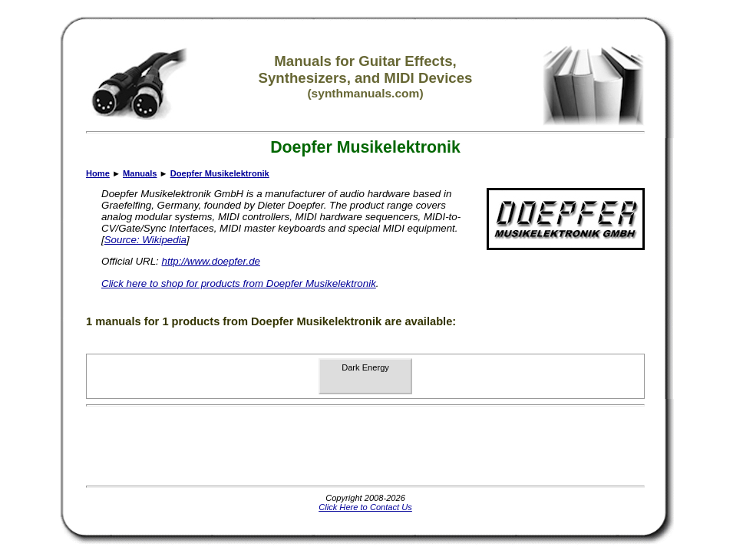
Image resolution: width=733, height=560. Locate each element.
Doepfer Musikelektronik (220, 173)
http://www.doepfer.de (211, 261)
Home (98, 173)
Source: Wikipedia (145, 240)
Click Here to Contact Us (365, 507)
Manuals (140, 173)
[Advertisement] (365, 446)
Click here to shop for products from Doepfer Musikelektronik (239, 283)
